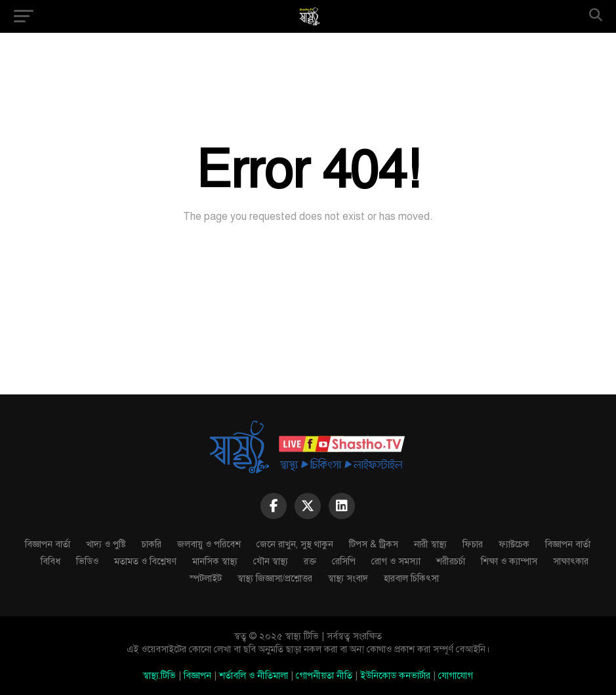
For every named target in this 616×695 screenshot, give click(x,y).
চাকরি (152, 544)
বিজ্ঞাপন (197, 675)
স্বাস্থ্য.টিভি (159, 675)
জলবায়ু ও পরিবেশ (209, 544)
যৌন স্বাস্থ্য (271, 561)
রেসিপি (344, 561)
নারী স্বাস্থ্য (430, 544)
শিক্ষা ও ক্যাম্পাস (509, 561)
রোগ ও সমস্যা (396, 561)
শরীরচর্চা (451, 561)
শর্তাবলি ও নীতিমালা (254, 675)
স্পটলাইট (206, 578)
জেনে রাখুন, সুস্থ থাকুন (295, 544)
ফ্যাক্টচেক (514, 544)
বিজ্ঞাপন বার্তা (48, 544)
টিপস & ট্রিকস (374, 544)
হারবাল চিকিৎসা (411, 578)
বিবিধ (51, 561)
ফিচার (473, 544)
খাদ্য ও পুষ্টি (106, 544)
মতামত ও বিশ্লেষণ (145, 561)
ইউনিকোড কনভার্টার (395, 675)
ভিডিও (87, 561)
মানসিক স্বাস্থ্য (215, 561)
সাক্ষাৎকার (571, 561)
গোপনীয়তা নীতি (324, 675)
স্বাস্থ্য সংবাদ (348, 578)
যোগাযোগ (456, 675)
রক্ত (310, 561)
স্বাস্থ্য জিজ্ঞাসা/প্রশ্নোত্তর (275, 578)
